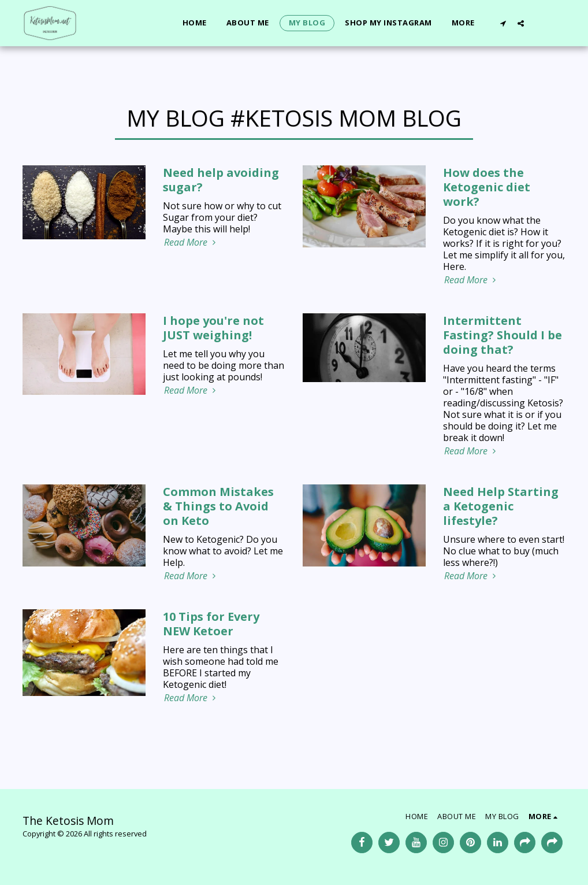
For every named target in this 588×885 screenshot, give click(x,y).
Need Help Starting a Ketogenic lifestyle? (501, 506)
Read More (191, 242)
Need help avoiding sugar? (221, 180)
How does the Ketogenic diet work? (487, 187)
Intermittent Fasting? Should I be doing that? (503, 335)
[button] (503, 23)
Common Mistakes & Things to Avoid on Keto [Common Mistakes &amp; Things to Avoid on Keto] (218, 506)
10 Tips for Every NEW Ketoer (211, 624)
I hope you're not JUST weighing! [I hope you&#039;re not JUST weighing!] (213, 328)
